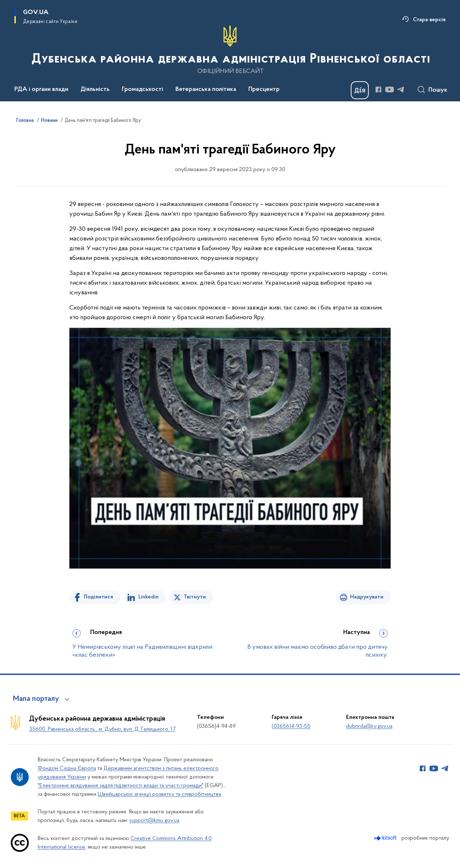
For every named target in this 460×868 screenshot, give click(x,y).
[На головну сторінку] (230, 50)
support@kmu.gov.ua (154, 821)
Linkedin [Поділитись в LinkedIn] (148, 597)
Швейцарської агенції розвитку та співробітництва (159, 794)
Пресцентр (264, 89)
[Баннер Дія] (360, 90)
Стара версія (429, 20)
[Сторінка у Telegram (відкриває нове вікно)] (401, 89)
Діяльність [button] (95, 89)
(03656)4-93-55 (291, 726)
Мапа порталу (36, 699)
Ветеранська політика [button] (206, 89)
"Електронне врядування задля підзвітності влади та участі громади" (121, 786)
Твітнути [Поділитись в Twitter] (195, 597)
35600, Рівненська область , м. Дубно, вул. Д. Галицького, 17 (102, 729)
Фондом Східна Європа (67, 768)
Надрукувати (367, 597)
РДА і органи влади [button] (41, 89)
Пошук (438, 90)
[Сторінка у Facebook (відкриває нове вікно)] (378, 89)
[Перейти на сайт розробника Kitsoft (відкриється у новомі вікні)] (386, 838)
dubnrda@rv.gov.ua (369, 726)
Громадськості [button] (142, 89)
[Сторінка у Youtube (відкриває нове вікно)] (390, 89)
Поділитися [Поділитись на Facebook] (98, 597)
